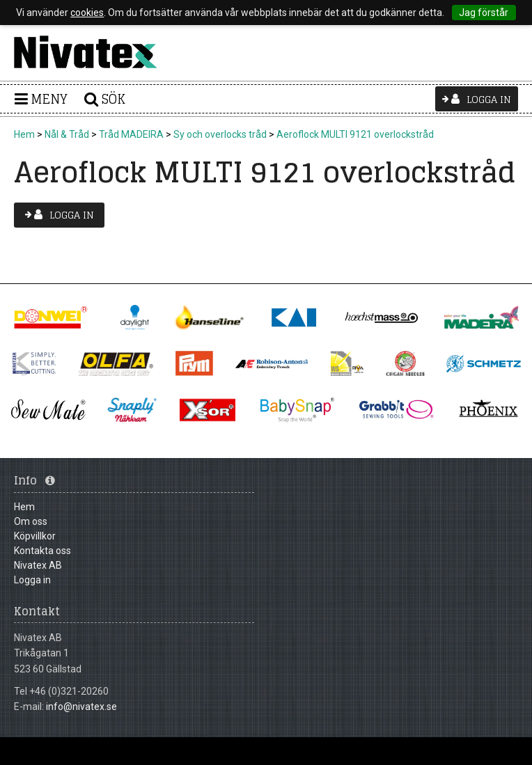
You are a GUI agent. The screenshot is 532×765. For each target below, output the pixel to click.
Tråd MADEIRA (131, 134)
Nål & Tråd (67, 134)
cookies (87, 13)
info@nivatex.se (81, 707)
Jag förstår (484, 13)
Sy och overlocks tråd (220, 134)
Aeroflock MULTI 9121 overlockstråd (355, 134)
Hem (24, 134)
